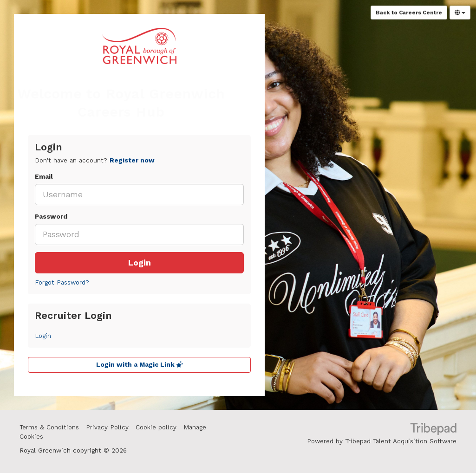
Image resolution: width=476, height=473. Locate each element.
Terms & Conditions (49, 427)
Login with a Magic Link (140, 365)
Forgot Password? (62, 282)
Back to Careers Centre (409, 13)
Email (44, 177)
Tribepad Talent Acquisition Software (401, 441)
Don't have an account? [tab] (95, 160)
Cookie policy (156, 427)
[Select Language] (460, 13)
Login (140, 263)
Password (51, 217)
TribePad (433, 430)
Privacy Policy (107, 427)
